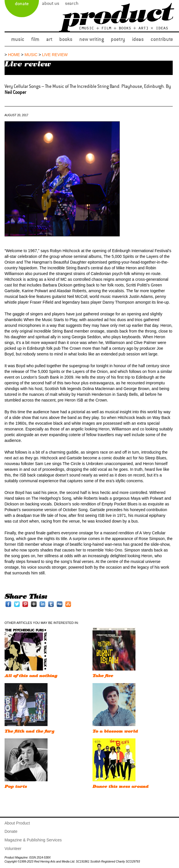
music (31, 55)
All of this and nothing (31, 676)
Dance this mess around (120, 787)
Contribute (162, 39)
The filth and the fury (29, 731)
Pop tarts (16, 787)
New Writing (92, 39)
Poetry (118, 39)
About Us (51, 3)
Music (18, 39)
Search (72, 3)
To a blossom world (115, 731)
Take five (103, 676)
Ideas (138, 39)
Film (35, 39)
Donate (22, 4)
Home (14, 55)
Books (66, 39)
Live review (55, 55)
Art (49, 39)
